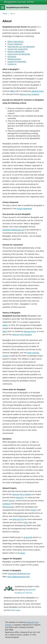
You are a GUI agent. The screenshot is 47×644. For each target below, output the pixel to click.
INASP (5, 325)
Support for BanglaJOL (17, 62)
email (22, 553)
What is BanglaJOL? (16, 42)
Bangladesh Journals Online (19, 2)
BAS (13, 91)
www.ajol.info (18, 519)
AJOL (34, 510)
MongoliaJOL (8, 507)
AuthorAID (28, 537)
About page (15, 610)
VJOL (26, 522)
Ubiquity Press (37, 91)
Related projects (14, 59)
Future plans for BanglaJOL (19, 54)
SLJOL (12, 501)
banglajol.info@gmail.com (14, 230)
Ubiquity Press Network (29, 94)
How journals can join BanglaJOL (21, 47)
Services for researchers (18, 49)
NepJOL (20, 497)
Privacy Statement (15, 44)
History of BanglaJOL (16, 52)
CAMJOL (6, 504)
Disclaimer (12, 57)
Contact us (12, 64)
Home (5, 13)
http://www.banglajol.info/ (19, 577)
